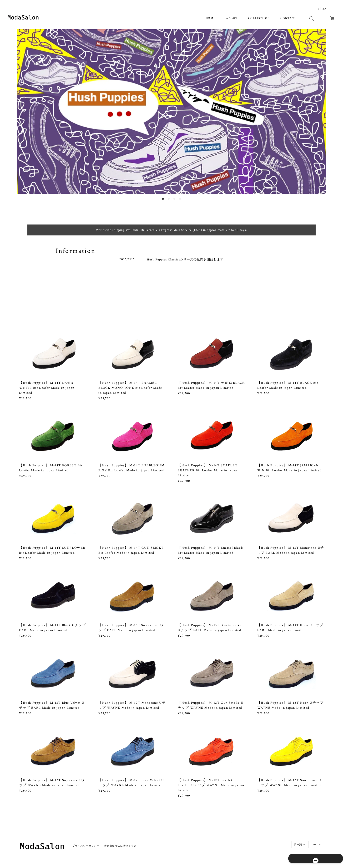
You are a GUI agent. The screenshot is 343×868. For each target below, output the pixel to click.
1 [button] (163, 199)
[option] (171, 112)
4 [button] (180, 199)
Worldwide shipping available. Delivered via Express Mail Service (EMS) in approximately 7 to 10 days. (171, 230)
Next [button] (319, 111)
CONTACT (288, 18)
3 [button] (174, 199)
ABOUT (232, 18)
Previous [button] (24, 111)
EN (325, 9)
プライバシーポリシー (86, 842)
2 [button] (169, 199)
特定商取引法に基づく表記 (120, 842)
